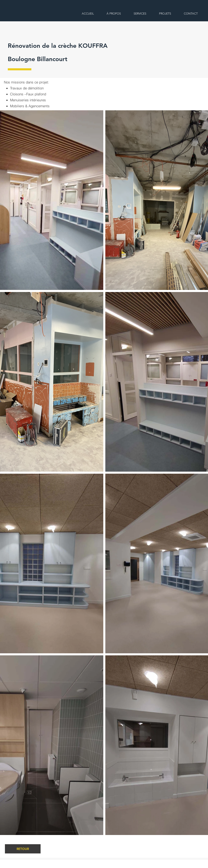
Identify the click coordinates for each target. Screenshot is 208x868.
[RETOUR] (23, 849)
